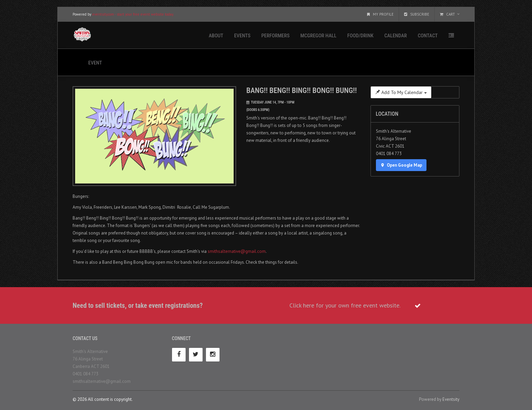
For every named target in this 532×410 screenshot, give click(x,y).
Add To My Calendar (401, 92)
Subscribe (417, 14)
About (216, 36)
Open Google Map (401, 165)
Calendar (396, 36)
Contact (428, 36)
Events (242, 36)
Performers (275, 36)
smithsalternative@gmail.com (237, 251)
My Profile (380, 14)
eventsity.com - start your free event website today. (133, 14)
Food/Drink (360, 36)
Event (95, 63)
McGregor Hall (318, 36)
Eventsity (451, 399)
